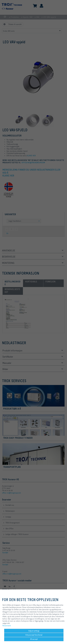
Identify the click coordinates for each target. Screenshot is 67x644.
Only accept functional (34, 635)
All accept (34, 639)
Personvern (7, 626)
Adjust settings (34, 631)
